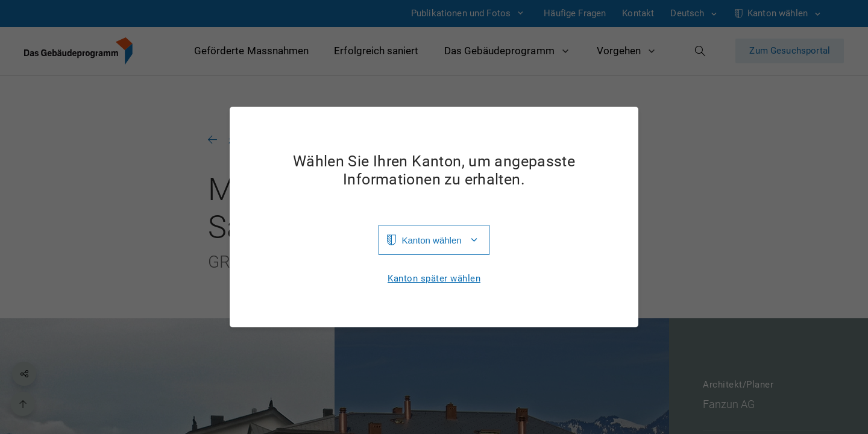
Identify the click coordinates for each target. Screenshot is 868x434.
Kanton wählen (431, 240)
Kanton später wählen (434, 279)
